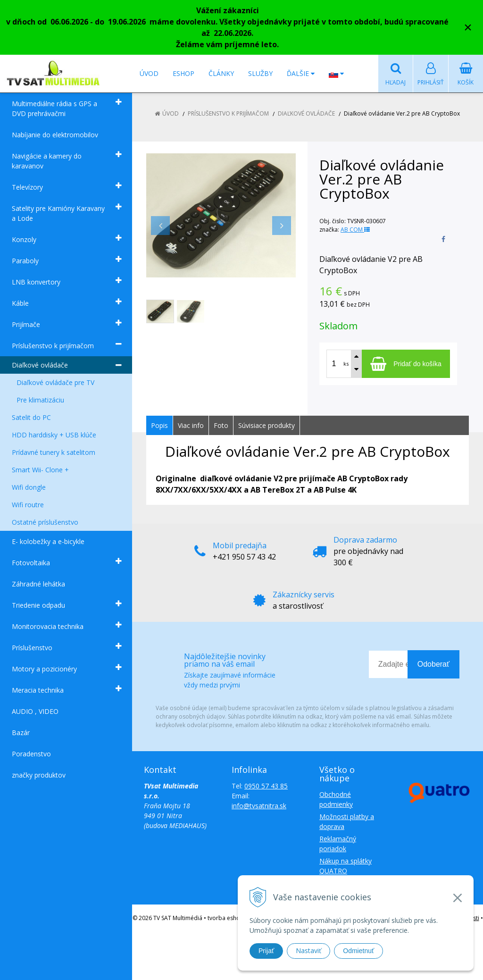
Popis (159, 425)
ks (346, 364)
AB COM (355, 230)
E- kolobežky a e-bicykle (48, 541)
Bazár (21, 733)
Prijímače (26, 324)
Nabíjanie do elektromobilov (55, 135)
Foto (221, 425)
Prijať (266, 951)
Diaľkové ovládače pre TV (55, 382)
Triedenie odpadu (38, 605)
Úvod (149, 73)
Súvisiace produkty (266, 425)
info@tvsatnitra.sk (259, 806)
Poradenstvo (31, 754)
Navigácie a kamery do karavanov (47, 161)
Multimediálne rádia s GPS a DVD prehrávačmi (54, 109)
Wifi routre (28, 505)
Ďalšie (301, 73)
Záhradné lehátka (38, 584)
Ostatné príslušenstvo (45, 522)
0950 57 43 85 (266, 786)
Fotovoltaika (31, 563)
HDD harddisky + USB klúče (54, 435)
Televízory (27, 187)
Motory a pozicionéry (44, 669)
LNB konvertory (36, 282)
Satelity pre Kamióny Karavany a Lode (58, 213)
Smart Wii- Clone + (40, 470)
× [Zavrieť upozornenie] (468, 27)
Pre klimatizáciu (40, 400)
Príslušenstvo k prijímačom (53, 346)
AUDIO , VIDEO (35, 711)
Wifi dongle (29, 487)
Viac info (191, 425)
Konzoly (24, 239)
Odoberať (433, 664)
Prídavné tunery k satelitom (54, 452)
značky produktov (39, 775)
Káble (20, 303)
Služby (260, 73)
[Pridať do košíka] (406, 364)
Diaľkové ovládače (40, 365)
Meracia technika (38, 690)
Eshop (183, 73)
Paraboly (25, 261)
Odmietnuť (358, 951)
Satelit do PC (31, 417)
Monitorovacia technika (48, 626)
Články (221, 73)
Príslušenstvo (32, 648)
